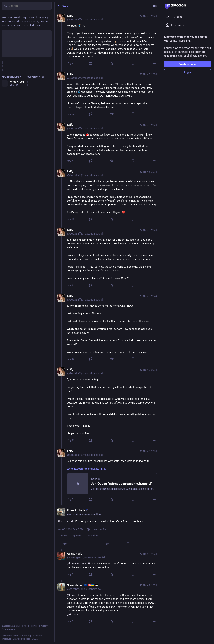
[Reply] (71, 63)
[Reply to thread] (71, 114)
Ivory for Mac (101, 529)
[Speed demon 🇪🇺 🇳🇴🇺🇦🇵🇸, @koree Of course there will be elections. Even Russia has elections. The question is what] (107, 604)
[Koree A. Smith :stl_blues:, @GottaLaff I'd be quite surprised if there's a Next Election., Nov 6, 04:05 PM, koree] (107, 527)
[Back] (102, 6)
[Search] (27, 6)
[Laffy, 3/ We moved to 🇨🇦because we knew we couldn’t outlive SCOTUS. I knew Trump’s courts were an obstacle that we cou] (107, 143)
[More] (155, 63)
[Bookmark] (133, 63)
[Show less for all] (155, 6)
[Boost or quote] (90, 63)
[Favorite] (112, 63)
